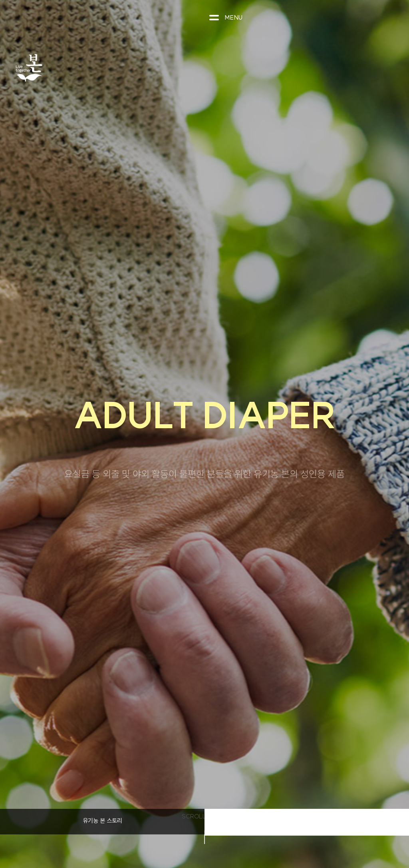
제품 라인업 (307, 821)
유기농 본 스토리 (102, 821)
